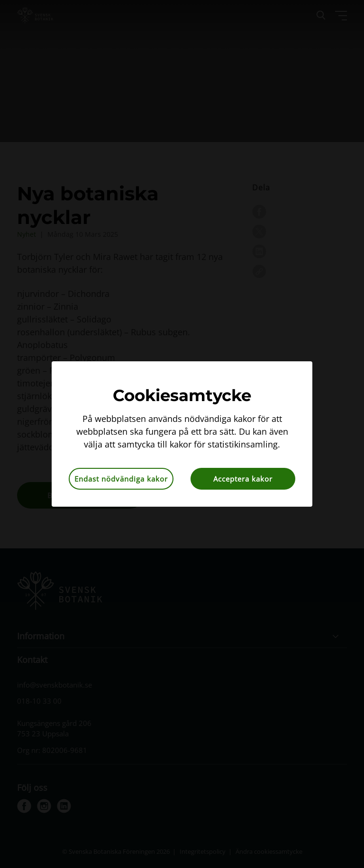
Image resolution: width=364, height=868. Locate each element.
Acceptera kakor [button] (243, 479)
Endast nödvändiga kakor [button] (121, 479)
